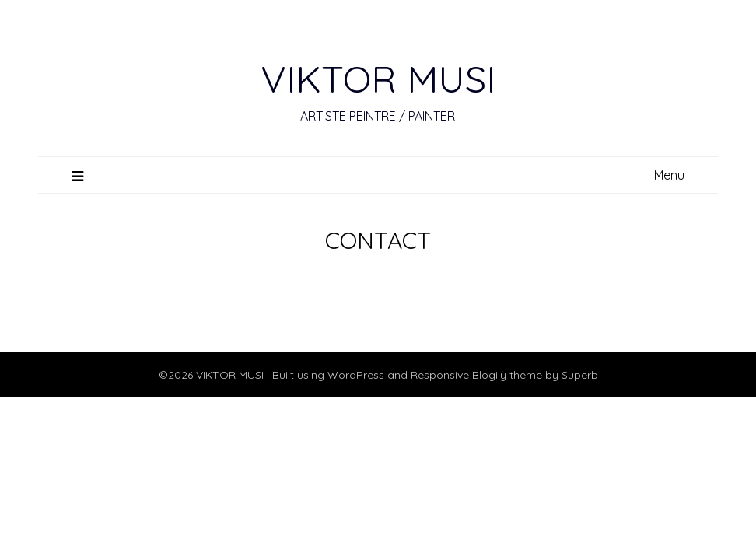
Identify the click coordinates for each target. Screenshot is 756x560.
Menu (669, 175)
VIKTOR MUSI (378, 79)
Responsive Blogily (458, 375)
